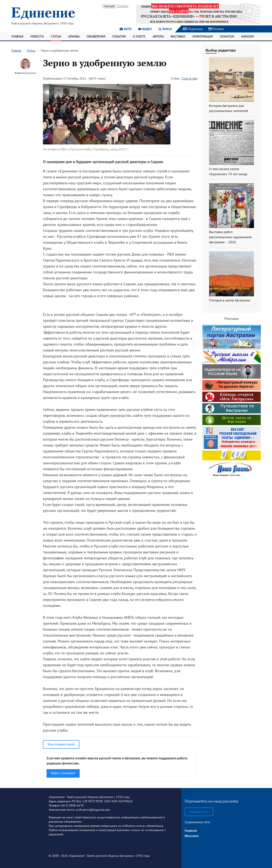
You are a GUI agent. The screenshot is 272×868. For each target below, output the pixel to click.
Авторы (158, 36)
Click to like (190, 78)
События (119, 36)
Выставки (178, 36)
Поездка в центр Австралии (230, 300)
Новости (37, 36)
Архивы (74, 36)
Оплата (216, 29)
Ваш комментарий (61, 744)
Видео (145, 29)
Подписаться (199, 812)
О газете (139, 36)
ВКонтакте (192, 836)
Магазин (247, 36)
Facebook (191, 831)
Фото (126, 29)
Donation (227, 36)
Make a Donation (63, 773)
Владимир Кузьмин (25, 73)
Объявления (96, 36)
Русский (109, 6)
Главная (17, 36)
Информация (203, 36)
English (123, 6)
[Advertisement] (231, 505)
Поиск (165, 29)
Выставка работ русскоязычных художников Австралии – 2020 (230, 237)
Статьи (56, 36)
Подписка (193, 29)
